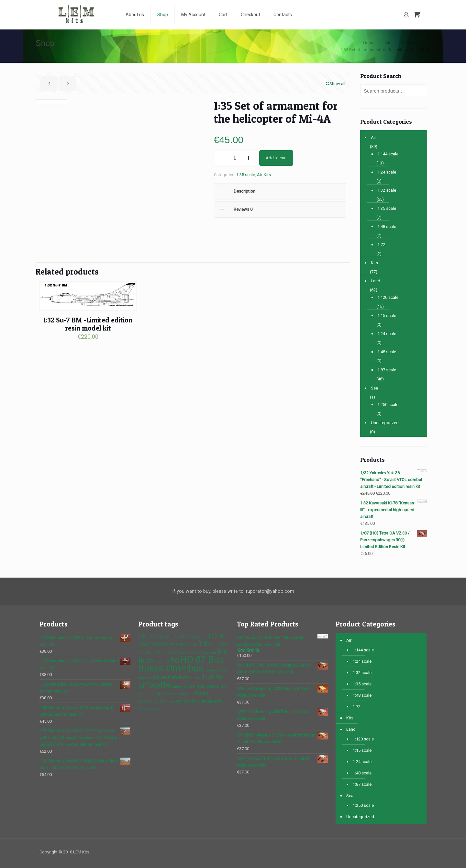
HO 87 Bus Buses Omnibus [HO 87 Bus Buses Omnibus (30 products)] (181, 664)
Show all (335, 84)
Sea (374, 388)
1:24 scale (387, 172)
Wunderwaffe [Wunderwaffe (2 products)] (210, 701)
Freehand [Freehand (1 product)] (162, 662)
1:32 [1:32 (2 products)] (143, 636)
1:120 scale (388, 297)
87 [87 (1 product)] (225, 645)
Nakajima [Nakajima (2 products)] (218, 686)
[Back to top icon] (424, 849)
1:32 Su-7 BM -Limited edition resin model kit (88, 324)
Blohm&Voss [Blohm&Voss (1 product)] (155, 653)
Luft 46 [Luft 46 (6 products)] (212, 677)
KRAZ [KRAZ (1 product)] (197, 678)
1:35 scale (410, 43)
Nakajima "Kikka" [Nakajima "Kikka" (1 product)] (152, 694)
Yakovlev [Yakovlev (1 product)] (152, 709)
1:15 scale (387, 316)
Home (369, 43)
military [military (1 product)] (177, 687)
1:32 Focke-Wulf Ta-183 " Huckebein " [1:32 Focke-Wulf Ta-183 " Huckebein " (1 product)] (177, 637)
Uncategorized (385, 423)
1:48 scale (387, 226)
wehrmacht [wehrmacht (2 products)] (185, 701)
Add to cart (276, 158)
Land (376, 281)
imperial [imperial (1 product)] (145, 678)
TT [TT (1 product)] (161, 701)
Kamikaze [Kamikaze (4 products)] (180, 677)
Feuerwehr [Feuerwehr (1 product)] (208, 653)
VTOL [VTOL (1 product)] (169, 701)
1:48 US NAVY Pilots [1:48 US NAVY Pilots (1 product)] (181, 645)
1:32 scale (387, 190)
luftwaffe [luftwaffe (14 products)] (154, 685)
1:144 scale (388, 154)
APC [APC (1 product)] (141, 653)
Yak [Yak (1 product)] (141, 709)
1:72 (381, 245)
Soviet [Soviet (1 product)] (171, 694)
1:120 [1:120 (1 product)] (217, 645)
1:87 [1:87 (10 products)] (205, 643)
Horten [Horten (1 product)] (210, 670)
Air (388, 43)
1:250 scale (388, 405)
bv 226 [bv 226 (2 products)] (173, 652)
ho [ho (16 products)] (175, 660)
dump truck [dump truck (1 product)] (190, 653)
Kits (267, 175)
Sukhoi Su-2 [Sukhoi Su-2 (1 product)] (185, 694)
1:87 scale (387, 370)
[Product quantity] (235, 158)
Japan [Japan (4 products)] (160, 677)
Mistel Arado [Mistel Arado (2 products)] (196, 686)
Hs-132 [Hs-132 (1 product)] (222, 670)
